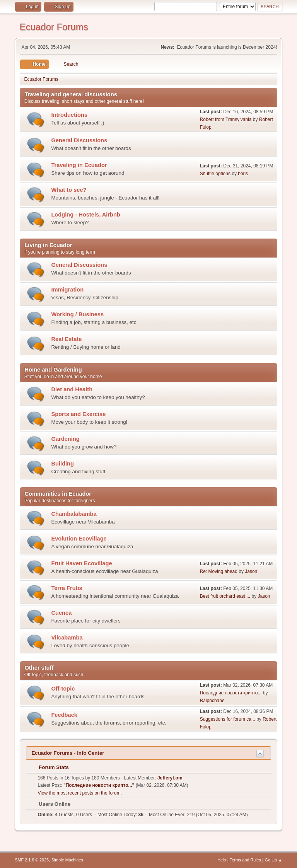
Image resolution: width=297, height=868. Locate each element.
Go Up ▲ (274, 860)
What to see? (69, 190)
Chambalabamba (74, 514)
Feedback (64, 715)
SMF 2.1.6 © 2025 (32, 860)
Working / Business (77, 314)
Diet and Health (72, 389)
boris (243, 174)
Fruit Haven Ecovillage (81, 563)
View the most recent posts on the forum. (80, 793)
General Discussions (79, 140)
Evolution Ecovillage (79, 539)
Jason (251, 571)
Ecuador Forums (54, 27)
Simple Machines (67, 860)
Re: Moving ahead (219, 571)
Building (62, 464)
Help (222, 860)
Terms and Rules (245, 860)
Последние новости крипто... (231, 693)
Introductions (69, 115)
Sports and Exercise (78, 414)
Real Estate (66, 339)
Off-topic (63, 689)
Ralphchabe (212, 701)
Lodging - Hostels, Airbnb (86, 215)
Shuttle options (215, 174)
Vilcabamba (67, 638)
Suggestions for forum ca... (228, 719)
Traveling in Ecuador (79, 165)
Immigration (67, 290)
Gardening (65, 439)
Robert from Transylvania (226, 119)
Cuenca (61, 613)
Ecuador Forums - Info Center (68, 753)
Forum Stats (50, 767)
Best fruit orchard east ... (225, 596)
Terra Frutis (67, 588)
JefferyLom (170, 778)
